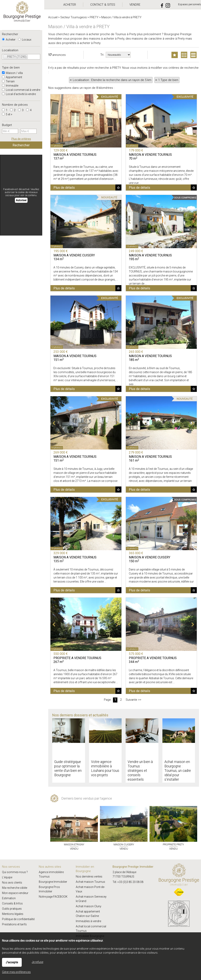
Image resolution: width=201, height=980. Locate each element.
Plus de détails (64, 188)
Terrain (8, 81)
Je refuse (37, 962)
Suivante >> (133, 700)
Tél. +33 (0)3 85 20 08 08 (128, 882)
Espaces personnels (190, 4)
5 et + (7, 114)
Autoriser (21, 200)
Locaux (25, 40)
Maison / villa (12, 73)
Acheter (9, 40)
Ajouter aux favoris (118, 187)
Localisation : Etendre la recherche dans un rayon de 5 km (112, 80)
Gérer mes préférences (16, 972)
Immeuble (10, 86)
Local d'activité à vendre (19, 94)
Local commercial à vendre (21, 90)
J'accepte (12, 962)
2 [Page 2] (121, 700)
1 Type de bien (168, 80)
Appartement (12, 77)
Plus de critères (21, 139)
